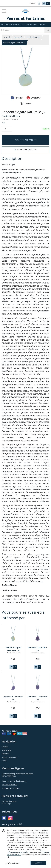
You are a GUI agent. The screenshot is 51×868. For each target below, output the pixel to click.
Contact (33, 3)
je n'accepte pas (13, 863)
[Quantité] (7, 129)
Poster (26, 104)
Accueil (7, 37)
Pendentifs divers (33, 37)
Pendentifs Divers (11, 116)
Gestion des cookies (9, 785)
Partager (17, 98)
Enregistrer (33, 98)
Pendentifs (18, 37)
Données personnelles (10, 788)
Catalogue (6, 750)
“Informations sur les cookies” (18, 852)
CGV (4, 761)
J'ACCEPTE (38, 863)
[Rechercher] (48, 30)
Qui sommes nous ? (10, 757)
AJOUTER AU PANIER (26, 140)
